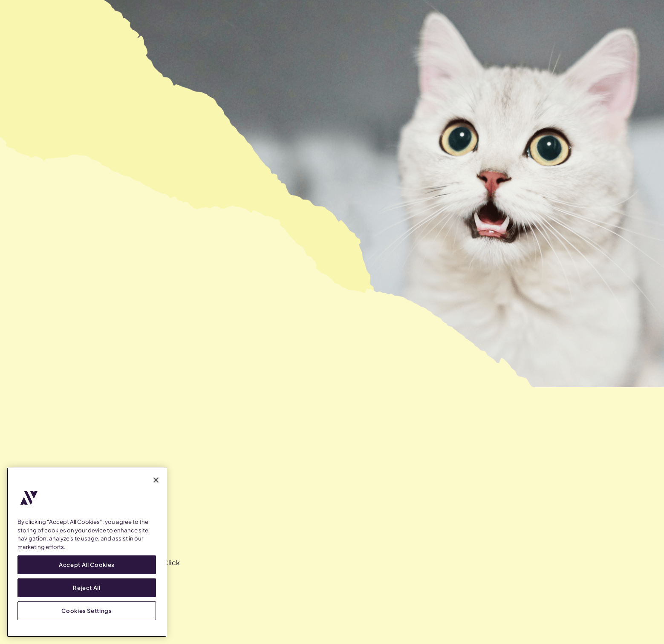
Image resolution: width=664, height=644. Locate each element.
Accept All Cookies (87, 565)
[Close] (156, 480)
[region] (87, 552)
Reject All (87, 588)
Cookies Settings (87, 611)
